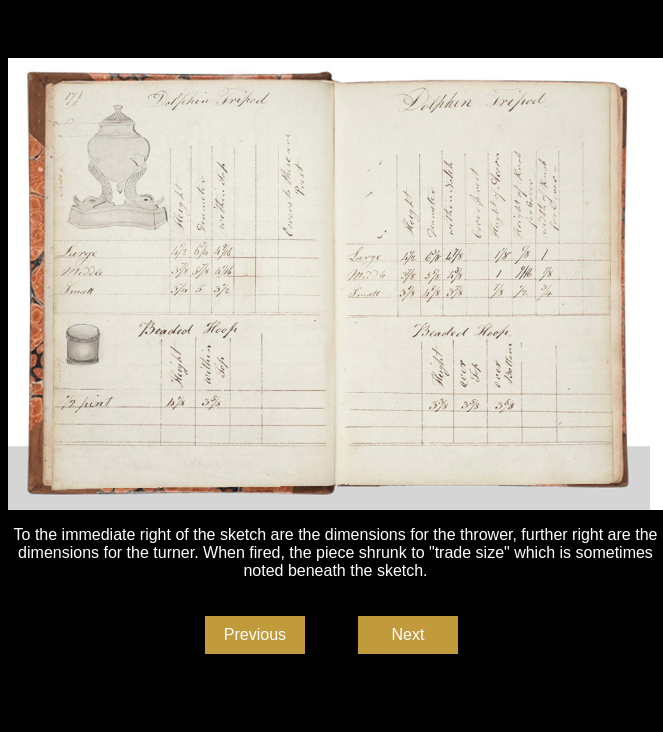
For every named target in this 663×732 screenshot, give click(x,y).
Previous (255, 634)
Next (408, 634)
